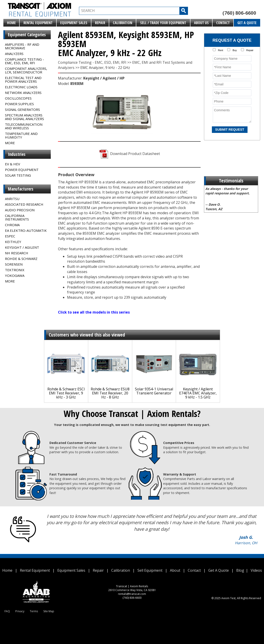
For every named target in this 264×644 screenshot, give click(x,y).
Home (11, 23)
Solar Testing (18, 175)
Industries (17, 154)
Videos (256, 570)
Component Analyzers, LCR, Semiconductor (26, 70)
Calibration (123, 23)
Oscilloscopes (18, 98)
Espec (10, 236)
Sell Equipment (150, 570)
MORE (10, 143)
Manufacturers (21, 189)
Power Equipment (22, 170)
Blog (240, 570)
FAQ (7, 611)
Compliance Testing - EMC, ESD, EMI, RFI (24, 61)
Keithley (13, 242)
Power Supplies (19, 104)
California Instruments (17, 217)
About (175, 570)
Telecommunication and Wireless (24, 126)
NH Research (17, 253)
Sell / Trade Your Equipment (163, 23)
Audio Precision (20, 210)
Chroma (12, 225)
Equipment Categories (27, 35)
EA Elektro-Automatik (26, 230)
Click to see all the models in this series (94, 312)
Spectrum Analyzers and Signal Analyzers (24, 117)
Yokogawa (15, 275)
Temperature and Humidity (21, 135)
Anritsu (12, 199)
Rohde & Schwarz (21, 259)
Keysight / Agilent (22, 247)
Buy (235, 50)
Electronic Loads (21, 87)
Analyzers (14, 54)
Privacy (20, 611)
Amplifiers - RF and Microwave (22, 46)
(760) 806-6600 (239, 13)
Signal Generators (22, 109)
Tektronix (15, 270)
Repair (100, 23)
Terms (34, 611)
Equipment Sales (74, 23)
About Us (201, 23)
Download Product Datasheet (129, 154)
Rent (221, 50)
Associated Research (24, 204)
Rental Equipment (38, 23)
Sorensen (14, 264)
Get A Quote (247, 23)
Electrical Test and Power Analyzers (23, 80)
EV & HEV (13, 164)
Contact (223, 23)
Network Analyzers (23, 93)
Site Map (49, 611)
